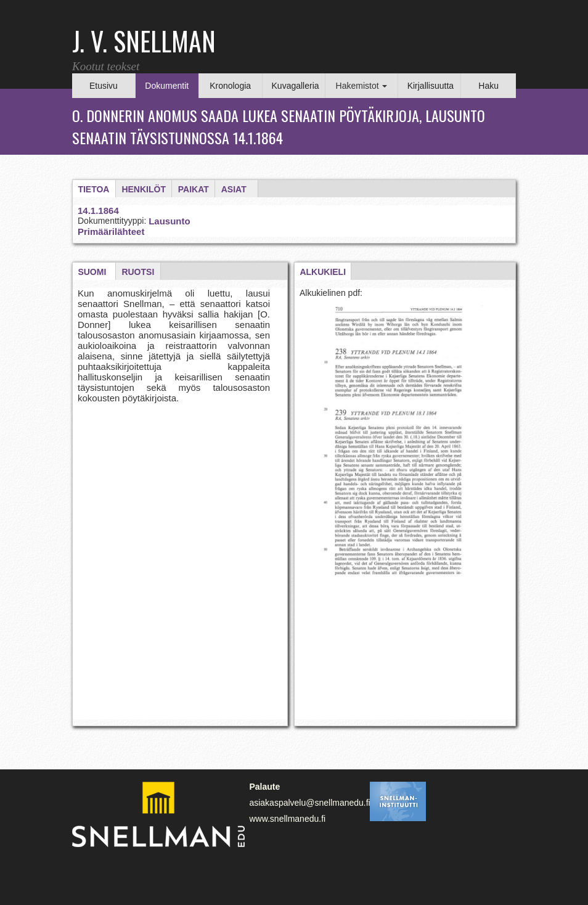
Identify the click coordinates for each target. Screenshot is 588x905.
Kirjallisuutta (431, 86)
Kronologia (230, 86)
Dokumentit (167, 86)
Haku (488, 86)
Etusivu (104, 86)
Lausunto (169, 221)
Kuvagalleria (296, 86)
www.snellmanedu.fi (287, 819)
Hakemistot (362, 86)
